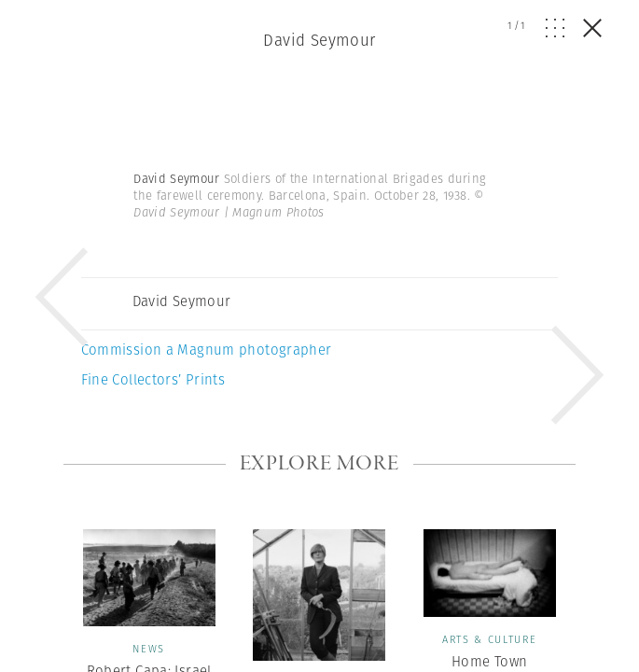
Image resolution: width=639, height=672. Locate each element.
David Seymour (319, 40)
